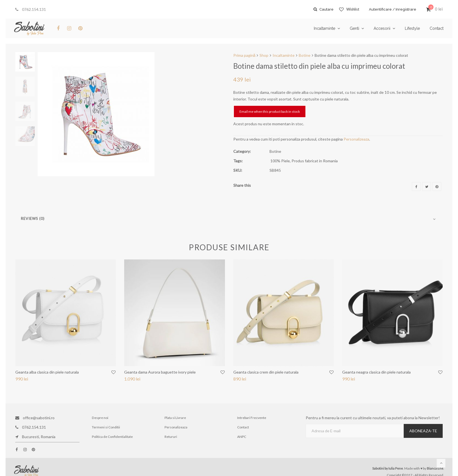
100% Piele (280, 161)
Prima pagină (244, 55)
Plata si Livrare (176, 418)
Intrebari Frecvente (252, 418)
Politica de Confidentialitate (113, 437)
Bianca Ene (435, 468)
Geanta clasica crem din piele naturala (266, 372)
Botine (305, 55)
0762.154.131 (31, 9)
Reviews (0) (33, 219)
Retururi (171, 437)
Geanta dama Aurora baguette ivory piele (160, 372)
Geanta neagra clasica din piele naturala (376, 372)
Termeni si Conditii (106, 427)
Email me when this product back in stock (270, 111)
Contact (243, 427)
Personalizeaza (356, 139)
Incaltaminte (284, 55)
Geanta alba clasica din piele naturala (47, 372)
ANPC (242, 437)
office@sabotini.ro (35, 418)
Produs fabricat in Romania (315, 161)
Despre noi (100, 418)
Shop (264, 55)
